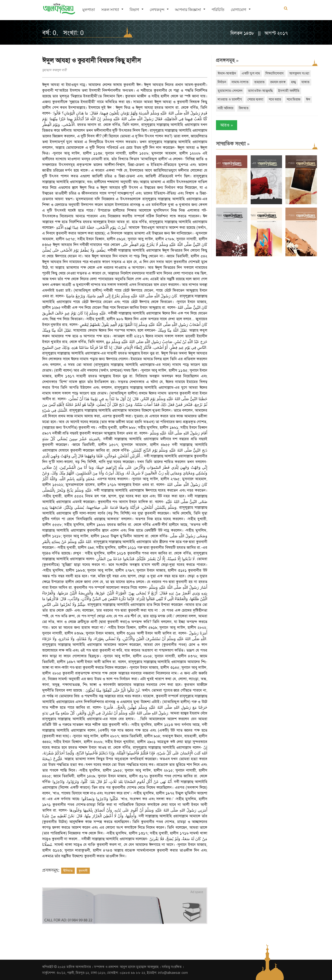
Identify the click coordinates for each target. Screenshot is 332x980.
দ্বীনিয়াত (68, 871)
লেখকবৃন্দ (157, 10)
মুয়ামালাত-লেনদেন (230, 91)
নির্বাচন (222, 82)
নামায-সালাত (240, 82)
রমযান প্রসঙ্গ (278, 82)
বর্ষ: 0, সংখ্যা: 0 (63, 33)
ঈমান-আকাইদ (227, 73)
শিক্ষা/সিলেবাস (275, 73)
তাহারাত (259, 82)
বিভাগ (134, 10)
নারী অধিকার (225, 108)
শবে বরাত (275, 99)
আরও (227, 125)
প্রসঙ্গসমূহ (227, 60)
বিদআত (244, 108)
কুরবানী (83, 871)
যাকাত (306, 82)
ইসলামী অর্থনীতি (289, 91)
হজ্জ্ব (294, 82)
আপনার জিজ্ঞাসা (188, 10)
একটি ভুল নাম (251, 73)
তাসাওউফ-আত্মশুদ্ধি (260, 91)
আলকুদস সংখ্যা (299, 73)
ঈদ (308, 99)
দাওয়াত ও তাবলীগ (230, 99)
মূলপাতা (89, 10)
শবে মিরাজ (294, 99)
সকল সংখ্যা (110, 10)
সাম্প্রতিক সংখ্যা (233, 144)
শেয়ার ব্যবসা (255, 99)
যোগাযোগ (239, 10)
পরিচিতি (218, 10)
